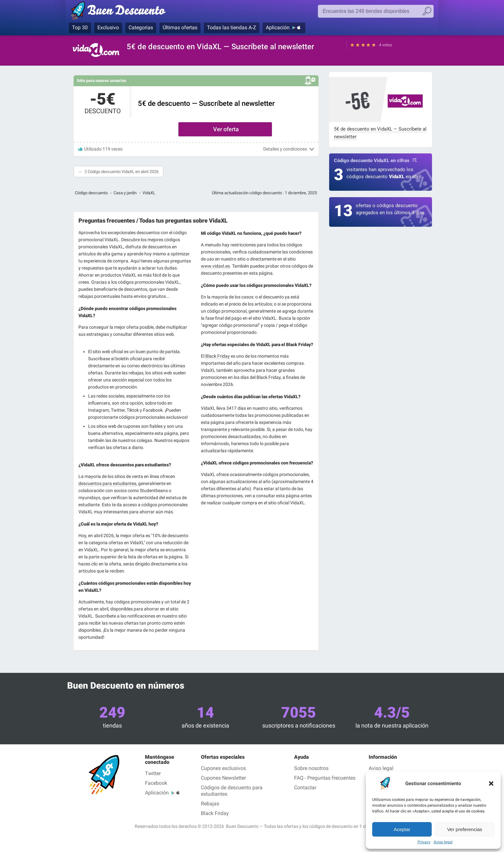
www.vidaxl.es (215, 266)
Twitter (153, 773)
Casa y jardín (125, 193)
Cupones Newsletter (223, 778)
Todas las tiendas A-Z (232, 27)
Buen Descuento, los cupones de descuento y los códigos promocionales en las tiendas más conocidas (121, 12)
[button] (491, 783)
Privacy (424, 842)
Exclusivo (108, 27)
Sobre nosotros (311, 768)
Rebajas (210, 804)
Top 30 (80, 27)
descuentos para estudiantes (107, 483)
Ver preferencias (465, 829)
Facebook (156, 783)
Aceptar (402, 829)
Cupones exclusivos (223, 768)
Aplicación (278, 27)
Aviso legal (443, 842)
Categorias (141, 27)
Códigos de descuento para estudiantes (232, 791)
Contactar (305, 788)
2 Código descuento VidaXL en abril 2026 (122, 172)
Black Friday (218, 356)
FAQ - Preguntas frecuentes (325, 778)
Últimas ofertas (180, 27)
